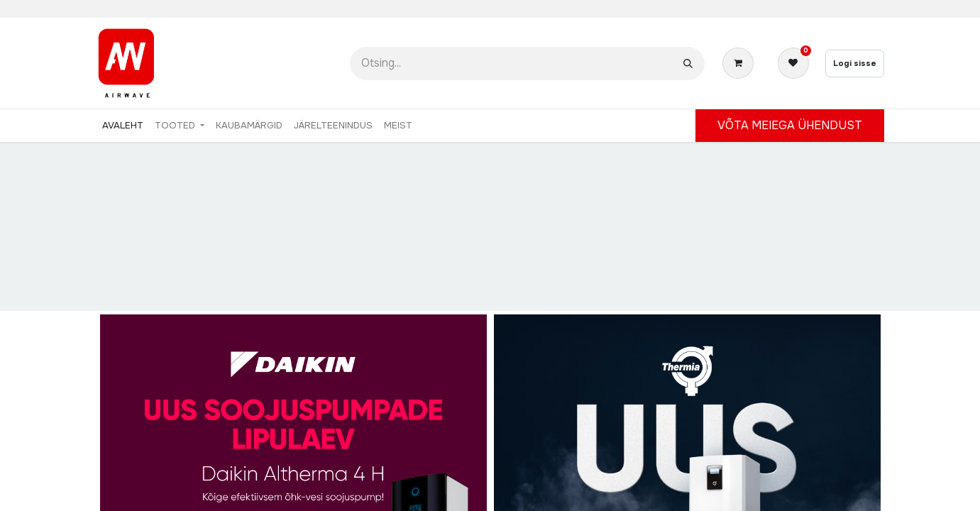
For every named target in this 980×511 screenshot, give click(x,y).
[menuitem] (123, 126)
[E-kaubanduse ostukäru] (741, 63)
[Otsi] (688, 64)
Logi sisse (855, 63)
